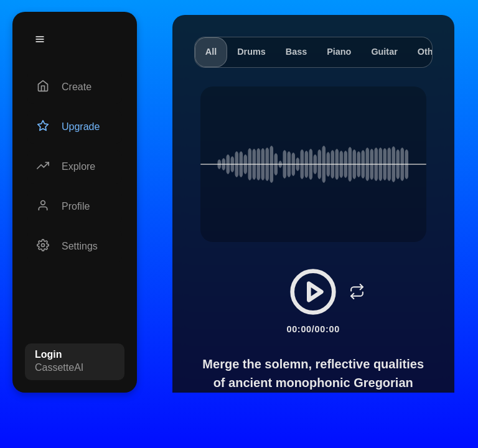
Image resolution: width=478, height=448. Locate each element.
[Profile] (75, 207)
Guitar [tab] (384, 52)
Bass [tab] (296, 52)
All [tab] (211, 52)
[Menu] (40, 39)
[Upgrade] (75, 127)
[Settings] (75, 246)
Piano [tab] (339, 52)
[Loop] (357, 292)
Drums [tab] (251, 52)
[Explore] (75, 167)
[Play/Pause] (313, 292)
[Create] (75, 87)
